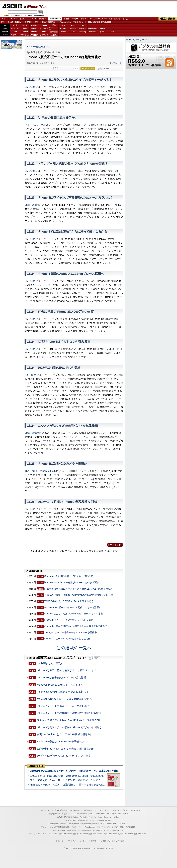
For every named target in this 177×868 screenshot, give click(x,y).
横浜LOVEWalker (65, 834)
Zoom (112, 32)
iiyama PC (84, 814)
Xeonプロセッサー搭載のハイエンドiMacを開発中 (70, 632)
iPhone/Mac (36, 6)
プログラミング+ (80, 22)
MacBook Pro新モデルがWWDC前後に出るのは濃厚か (73, 607)
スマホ (104, 19)
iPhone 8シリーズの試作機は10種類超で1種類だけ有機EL (69, 713)
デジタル (43, 19)
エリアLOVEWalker (50, 834)
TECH (33, 19)
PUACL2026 (106, 22)
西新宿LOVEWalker (80, 834)
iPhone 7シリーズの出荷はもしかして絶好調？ (63, 706)
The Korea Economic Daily (40, 471)
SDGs (90, 22)
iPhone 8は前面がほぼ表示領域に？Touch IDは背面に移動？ (76, 626)
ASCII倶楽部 (168, 19)
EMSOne (30, 87)
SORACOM (79, 824)
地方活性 (97, 22)
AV (91, 19)
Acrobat (25, 32)
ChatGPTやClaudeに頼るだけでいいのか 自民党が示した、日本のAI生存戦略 (74, 771)
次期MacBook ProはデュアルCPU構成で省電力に (65, 734)
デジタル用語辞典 (85, 830)
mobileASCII (98, 830)
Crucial (73, 29)
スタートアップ (114, 19)
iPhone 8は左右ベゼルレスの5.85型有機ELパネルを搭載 (74, 614)
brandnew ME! (54, 35)
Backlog (83, 32)
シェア (56, 68)
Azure (44, 32)
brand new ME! (105, 820)
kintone (34, 32)
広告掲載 (120, 841)
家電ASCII (29, 22)
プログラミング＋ (104, 827)
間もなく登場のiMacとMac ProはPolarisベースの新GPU (68, 720)
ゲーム (125, 19)
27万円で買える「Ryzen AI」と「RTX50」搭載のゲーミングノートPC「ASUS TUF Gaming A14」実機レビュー (93, 780)
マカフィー (15, 35)
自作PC (84, 19)
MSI (63, 25)
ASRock (63, 29)
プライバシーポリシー (78, 841)
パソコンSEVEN (54, 25)
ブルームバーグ (34, 125)
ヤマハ (102, 32)
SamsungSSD (52, 28)
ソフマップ (44, 35)
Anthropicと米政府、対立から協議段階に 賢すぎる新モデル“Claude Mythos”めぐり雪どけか (82, 785)
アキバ (97, 19)
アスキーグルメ (41, 22)
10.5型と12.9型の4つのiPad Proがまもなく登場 (64, 756)
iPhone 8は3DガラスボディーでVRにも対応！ (63, 692)
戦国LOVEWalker (141, 834)
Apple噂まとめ (36, 47)
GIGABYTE (44, 29)
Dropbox (63, 32)
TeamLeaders (66, 22)
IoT (16, 19)
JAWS (15, 32)
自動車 (67, 19)
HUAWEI (83, 29)
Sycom (44, 25)
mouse (25, 25)
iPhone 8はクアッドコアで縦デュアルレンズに (69, 620)
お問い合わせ (107, 841)
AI (11, 19)
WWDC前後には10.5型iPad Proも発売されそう (69, 601)
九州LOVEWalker (110, 834)
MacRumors (32, 205)
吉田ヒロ (117, 63)
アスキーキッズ (7, 22)
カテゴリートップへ (113, 545)
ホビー (75, 19)
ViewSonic (93, 29)
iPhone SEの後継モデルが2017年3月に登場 (61, 677)
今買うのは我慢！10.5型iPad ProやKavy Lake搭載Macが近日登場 (79, 595)
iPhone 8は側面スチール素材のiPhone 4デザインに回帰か (69, 727)
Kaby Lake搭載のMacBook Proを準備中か (61, 741)
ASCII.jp (12, 6)
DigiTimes (30, 375)
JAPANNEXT (34, 35)
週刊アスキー (53, 22)
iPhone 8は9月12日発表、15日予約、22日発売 (69, 576)
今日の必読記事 (59, 830)
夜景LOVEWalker (96, 834)
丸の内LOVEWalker (125, 834)
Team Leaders (90, 827)
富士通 (15, 25)
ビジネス (24, 19)
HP (83, 25)
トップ (4, 19)
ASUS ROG (34, 29)
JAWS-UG (68, 817)
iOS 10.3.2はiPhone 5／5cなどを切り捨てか (67, 639)
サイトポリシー (59, 841)
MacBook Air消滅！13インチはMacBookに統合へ (64, 699)
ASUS (73, 25)
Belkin (102, 29)
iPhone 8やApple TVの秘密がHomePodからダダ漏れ (72, 582)
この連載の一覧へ (74, 648)
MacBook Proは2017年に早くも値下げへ (60, 685)
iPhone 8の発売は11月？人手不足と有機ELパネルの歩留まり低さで (80, 589)
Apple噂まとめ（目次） (50, 663)
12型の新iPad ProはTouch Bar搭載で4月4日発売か (65, 749)
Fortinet (92, 32)
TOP (38, 810)
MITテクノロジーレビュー (113, 830)
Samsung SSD (53, 824)
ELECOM (15, 29)
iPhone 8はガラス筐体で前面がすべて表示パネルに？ (67, 670)
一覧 (76, 68)
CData (73, 32)
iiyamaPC (34, 25)
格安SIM (18, 22)
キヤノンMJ (25, 35)
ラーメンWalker (35, 834)
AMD (25, 29)
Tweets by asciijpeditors (137, 39)
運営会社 (95, 841)
